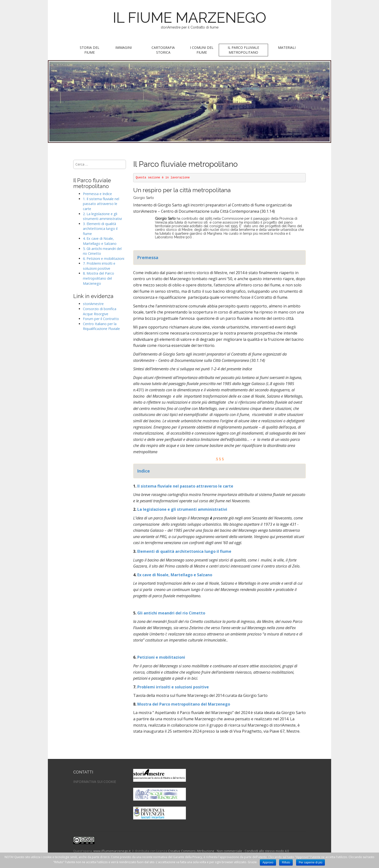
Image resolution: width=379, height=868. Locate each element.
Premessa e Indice (97, 194)
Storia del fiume (90, 50)
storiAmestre (93, 304)
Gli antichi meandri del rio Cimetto (171, 613)
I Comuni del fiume (202, 50)
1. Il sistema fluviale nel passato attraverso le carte (101, 204)
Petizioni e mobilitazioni (161, 657)
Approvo (268, 862)
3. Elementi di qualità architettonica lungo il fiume (100, 229)
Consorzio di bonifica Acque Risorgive (100, 311)
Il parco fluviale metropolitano (243, 50)
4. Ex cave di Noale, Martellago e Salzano (100, 241)
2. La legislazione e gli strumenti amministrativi (102, 216)
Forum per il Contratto (101, 319)
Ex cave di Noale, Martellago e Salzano (174, 575)
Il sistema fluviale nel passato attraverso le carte (185, 486)
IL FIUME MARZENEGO (190, 18)
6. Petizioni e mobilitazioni (104, 259)
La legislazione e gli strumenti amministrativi (182, 509)
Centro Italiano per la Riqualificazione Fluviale (101, 326)
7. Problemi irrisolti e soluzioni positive (99, 266)
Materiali (287, 47)
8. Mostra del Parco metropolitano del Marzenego (98, 278)
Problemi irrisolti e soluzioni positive (173, 687)
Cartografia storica (163, 50)
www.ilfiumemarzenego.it (112, 851)
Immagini (124, 47)
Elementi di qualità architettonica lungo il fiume (184, 551)
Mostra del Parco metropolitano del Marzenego (184, 704)
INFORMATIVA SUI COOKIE (95, 782)
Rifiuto (286, 862)
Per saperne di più (310, 862)
